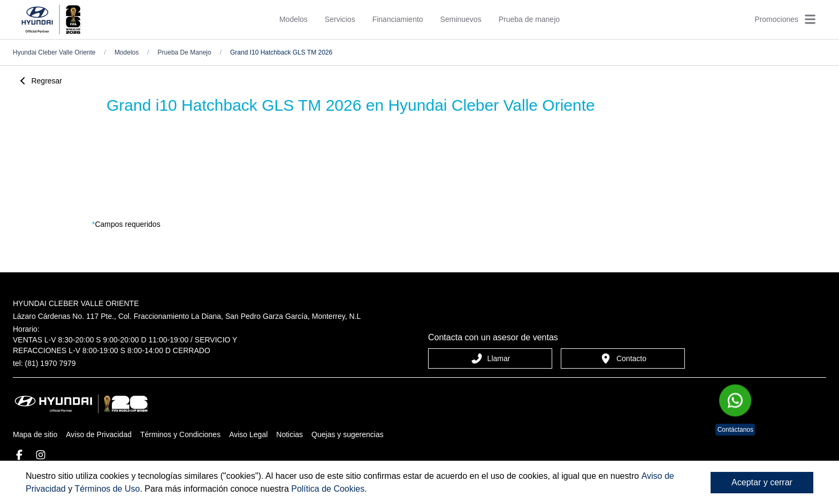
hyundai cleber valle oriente (54, 52)
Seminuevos (461, 19)
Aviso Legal (248, 434)
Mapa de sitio (35, 434)
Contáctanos (735, 430)
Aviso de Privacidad (99, 434)
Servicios (340, 19)
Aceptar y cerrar (762, 482)
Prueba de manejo (529, 19)
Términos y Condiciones (180, 434)
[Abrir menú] (810, 19)
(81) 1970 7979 (51, 363)
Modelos (293, 19)
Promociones (776, 19)
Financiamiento (398, 19)
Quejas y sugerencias (348, 434)
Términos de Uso (108, 489)
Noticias (289, 434)
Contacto (623, 358)
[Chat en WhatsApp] (735, 402)
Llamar (490, 358)
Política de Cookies (328, 489)
